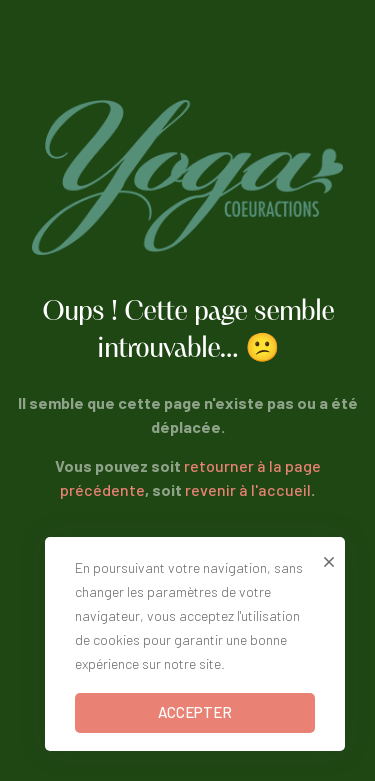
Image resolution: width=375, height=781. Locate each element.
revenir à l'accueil (248, 489)
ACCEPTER (195, 712)
